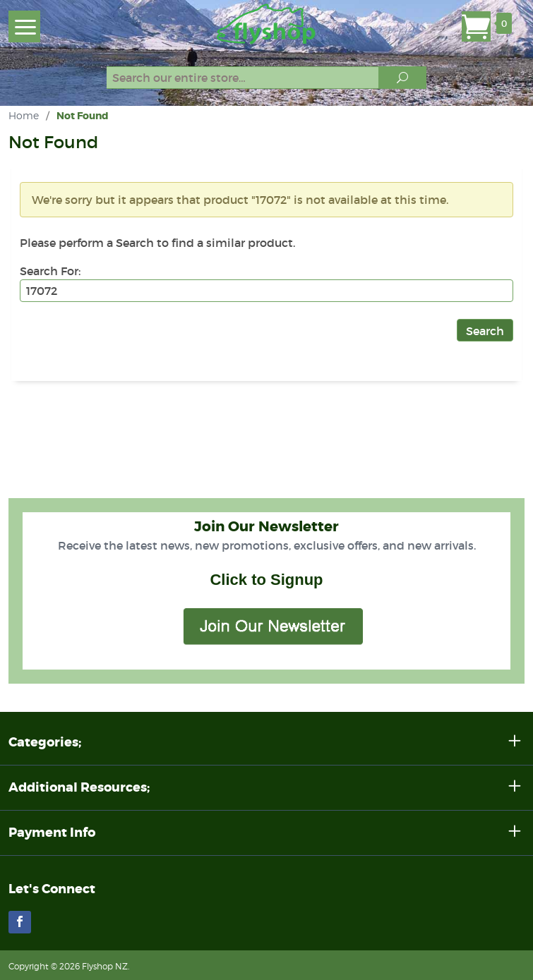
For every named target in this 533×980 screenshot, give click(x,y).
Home (24, 115)
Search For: (50, 271)
